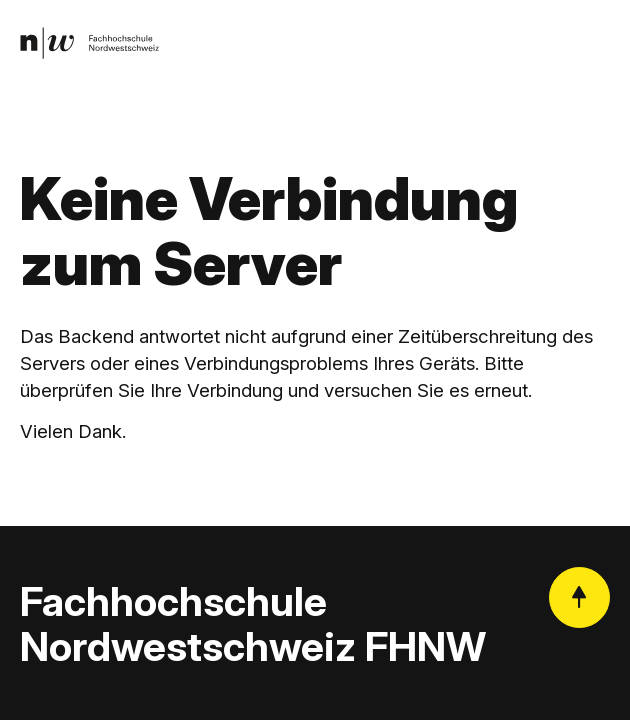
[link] (89, 43)
